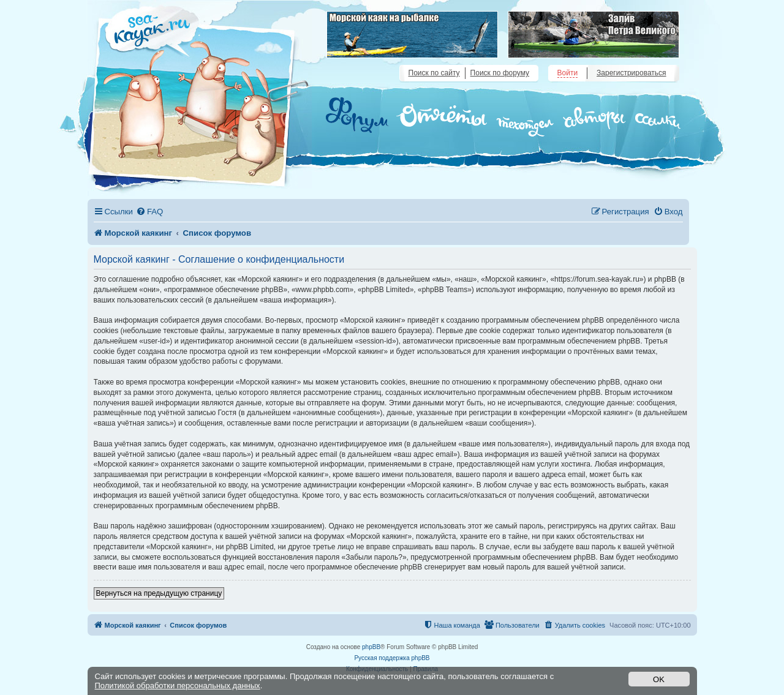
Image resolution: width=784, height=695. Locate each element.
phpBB (371, 647)
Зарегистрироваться (631, 73)
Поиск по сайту (434, 73)
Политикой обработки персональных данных (178, 686)
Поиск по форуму (500, 73)
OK (659, 679)
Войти (568, 73)
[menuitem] (149, 212)
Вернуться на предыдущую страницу (159, 593)
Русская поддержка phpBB (392, 658)
